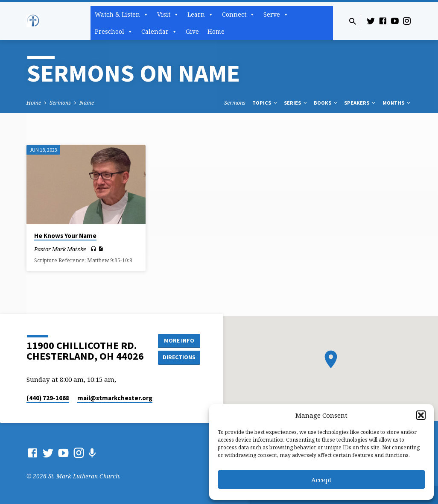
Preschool (114, 32)
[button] (421, 415)
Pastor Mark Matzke (60, 249)
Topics (265, 103)
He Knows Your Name (65, 236)
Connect (238, 15)
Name (87, 103)
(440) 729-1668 (48, 398)
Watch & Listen (122, 15)
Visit (168, 15)
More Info (179, 340)
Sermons (60, 103)
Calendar (159, 32)
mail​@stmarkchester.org (115, 398)
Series (296, 103)
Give (192, 31)
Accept (321, 480)
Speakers (360, 103)
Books (326, 103)
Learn (200, 15)
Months (397, 103)
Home (216, 31)
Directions (179, 357)
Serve (276, 15)
